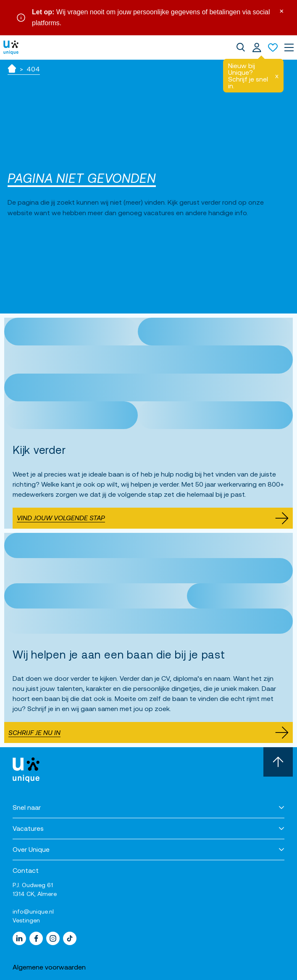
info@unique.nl (33, 912)
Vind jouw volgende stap (153, 518)
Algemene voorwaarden (49, 967)
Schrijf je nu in (148, 732)
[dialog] (241, 47)
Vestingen (26, 920)
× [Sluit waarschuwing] (281, 10)
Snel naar (27, 807)
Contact (26, 870)
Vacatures (28, 828)
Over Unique (31, 849)
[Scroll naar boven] (278, 762)
